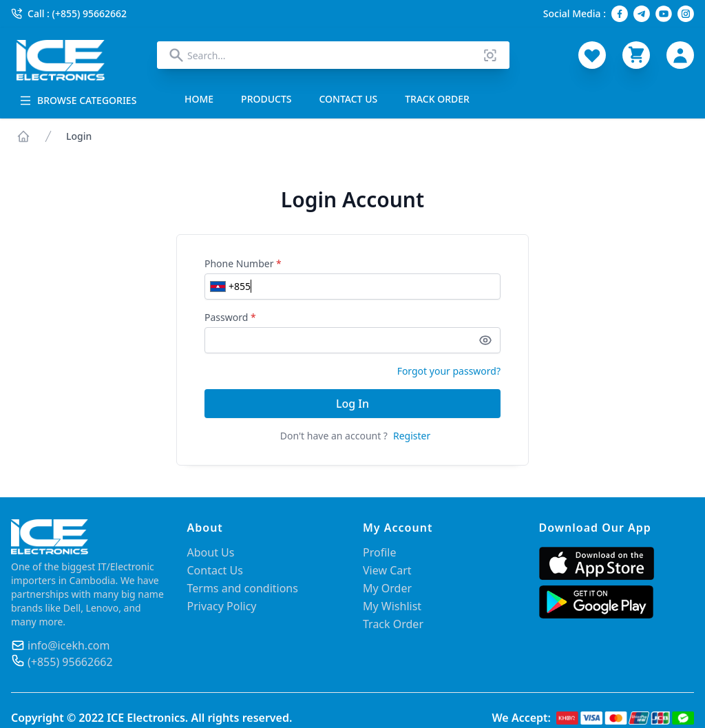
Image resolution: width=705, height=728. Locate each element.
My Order (387, 588)
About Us (211, 552)
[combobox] (333, 55)
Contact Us (215, 570)
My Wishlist (392, 606)
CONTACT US (349, 99)
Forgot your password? (449, 371)
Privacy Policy (222, 606)
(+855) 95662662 (70, 662)
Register (412, 436)
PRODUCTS (266, 99)
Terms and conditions (243, 588)
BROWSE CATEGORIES (78, 100)
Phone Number (243, 263)
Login (79, 136)
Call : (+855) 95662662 (69, 13)
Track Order (393, 624)
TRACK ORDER (437, 99)
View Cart (387, 570)
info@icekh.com (69, 645)
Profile (379, 552)
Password (230, 317)
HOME (199, 99)
